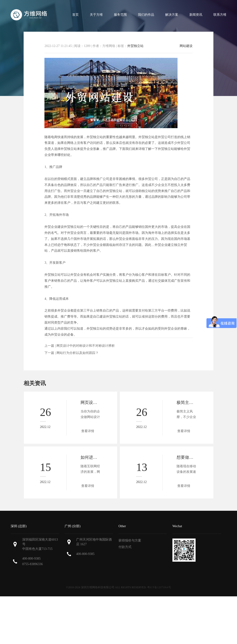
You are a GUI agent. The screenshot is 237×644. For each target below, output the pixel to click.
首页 (75, 15)
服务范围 (120, 15)
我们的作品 (146, 15)
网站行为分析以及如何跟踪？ (78, 353)
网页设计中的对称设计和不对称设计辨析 (86, 346)
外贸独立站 (135, 46)
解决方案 (172, 15)
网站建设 (186, 46)
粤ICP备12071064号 (159, 587)
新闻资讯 (196, 15)
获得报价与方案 (130, 540)
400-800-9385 (31, 559)
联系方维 (220, 15)
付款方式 (125, 547)
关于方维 (96, 15)
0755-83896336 (33, 564)
